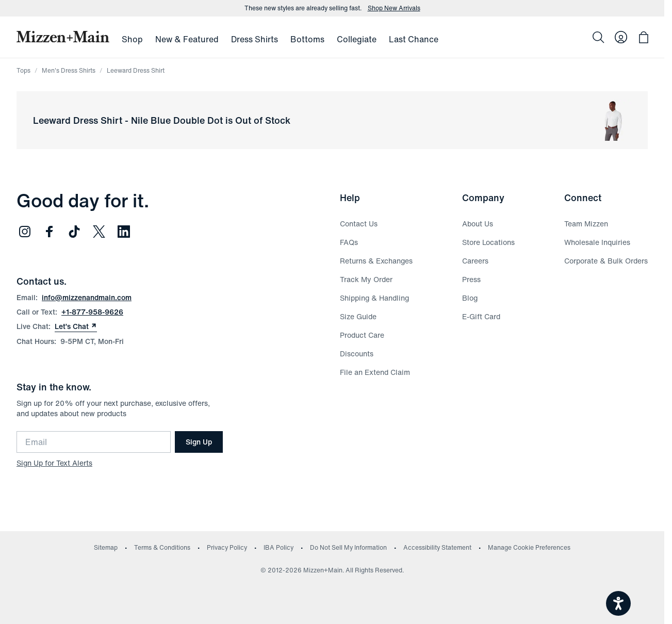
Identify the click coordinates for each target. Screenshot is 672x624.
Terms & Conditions (162, 547)
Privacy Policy (227, 547)
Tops (23, 70)
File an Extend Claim (375, 372)
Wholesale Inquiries (597, 242)
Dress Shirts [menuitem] (255, 39)
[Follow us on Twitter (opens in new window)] (99, 232)
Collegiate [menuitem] (357, 39)
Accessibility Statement (437, 547)
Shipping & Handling (374, 298)
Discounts (357, 354)
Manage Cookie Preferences (529, 547)
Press (471, 279)
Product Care (362, 335)
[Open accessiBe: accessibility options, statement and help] (618, 603)
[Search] (598, 37)
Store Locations (488, 242)
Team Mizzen (586, 224)
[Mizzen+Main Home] (63, 37)
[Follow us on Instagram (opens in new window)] (25, 232)
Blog (470, 298)
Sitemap (106, 547)
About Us (478, 224)
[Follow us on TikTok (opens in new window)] (74, 232)
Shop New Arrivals (394, 8)
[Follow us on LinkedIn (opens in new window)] (124, 232)
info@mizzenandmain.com (87, 297)
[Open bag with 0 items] (644, 37)
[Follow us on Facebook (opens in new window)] (50, 232)
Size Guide (358, 316)
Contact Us (359, 224)
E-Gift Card (481, 316)
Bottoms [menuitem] (307, 39)
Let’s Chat (76, 326)
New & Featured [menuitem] (187, 39)
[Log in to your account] (621, 37)
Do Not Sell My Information (348, 547)
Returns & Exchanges (376, 261)
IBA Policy (278, 547)
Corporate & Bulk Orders (606, 261)
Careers (475, 261)
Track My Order (366, 279)
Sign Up (199, 442)
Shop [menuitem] (132, 39)
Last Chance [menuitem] (414, 39)
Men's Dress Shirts (69, 70)
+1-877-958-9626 (92, 312)
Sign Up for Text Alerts (54, 463)
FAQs (349, 242)
